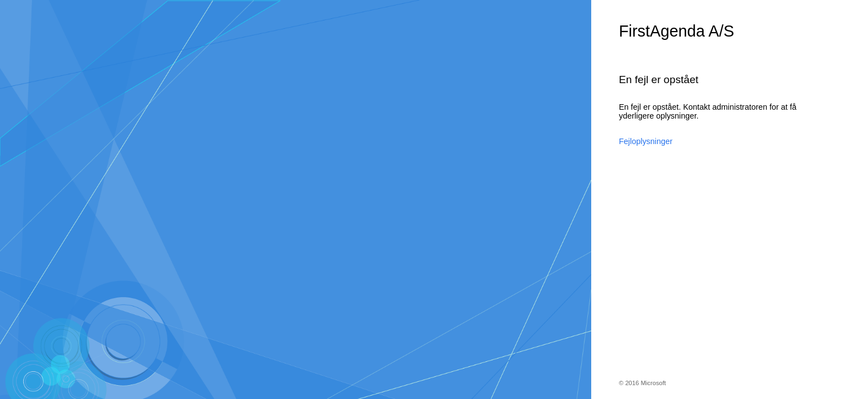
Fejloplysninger (646, 141)
